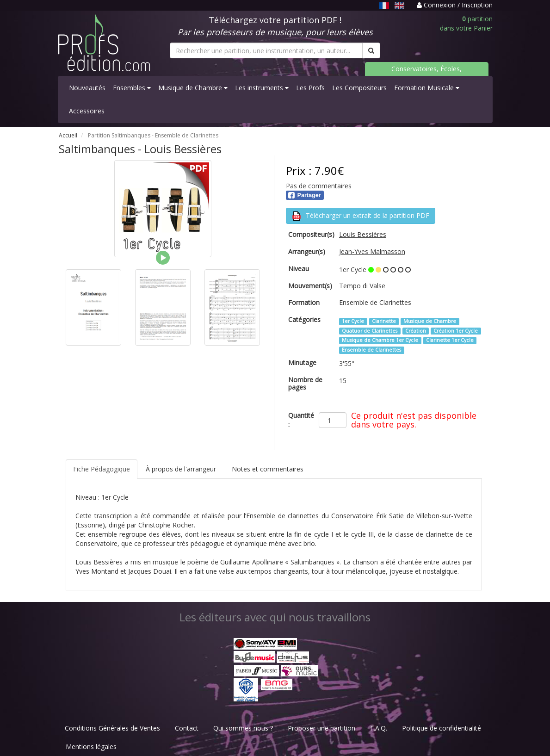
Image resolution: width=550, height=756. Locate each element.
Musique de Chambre (193, 88)
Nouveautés (87, 88)
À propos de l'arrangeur (181, 469)
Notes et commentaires (268, 469)
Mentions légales (91, 747)
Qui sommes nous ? (243, 728)
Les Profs (310, 88)
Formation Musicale (427, 88)
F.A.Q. (379, 728)
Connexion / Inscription (455, 5)
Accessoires (87, 111)
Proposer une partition (321, 728)
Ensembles (132, 88)
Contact (187, 728)
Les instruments (262, 88)
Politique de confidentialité (442, 728)
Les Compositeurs (359, 88)
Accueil (68, 135)
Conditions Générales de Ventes (112, 728)
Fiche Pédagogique (102, 469)
